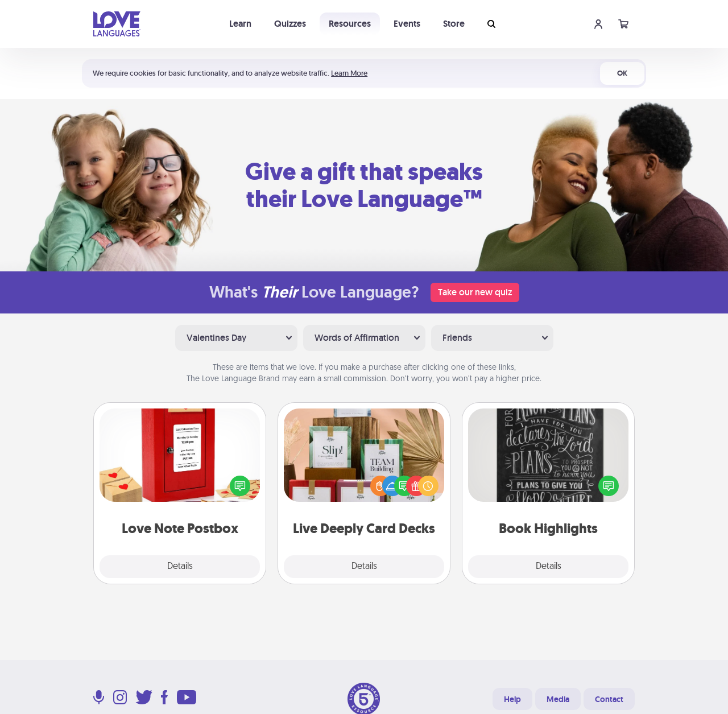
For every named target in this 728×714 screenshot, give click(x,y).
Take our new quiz (475, 292)
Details (180, 567)
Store (454, 24)
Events (407, 24)
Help (512, 699)
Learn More (349, 73)
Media (558, 699)
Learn (240, 24)
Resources (350, 24)
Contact (609, 699)
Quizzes (290, 24)
